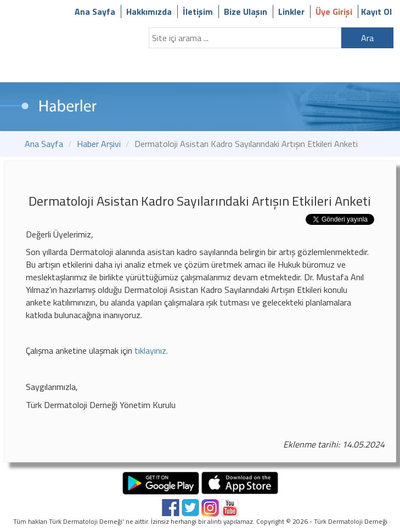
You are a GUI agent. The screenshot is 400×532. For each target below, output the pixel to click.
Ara (367, 38)
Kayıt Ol (376, 12)
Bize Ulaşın (246, 12)
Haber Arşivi (99, 144)
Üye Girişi (334, 12)
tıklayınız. (151, 350)
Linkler (291, 12)
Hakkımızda (149, 12)
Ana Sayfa (95, 12)
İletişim (198, 12)
